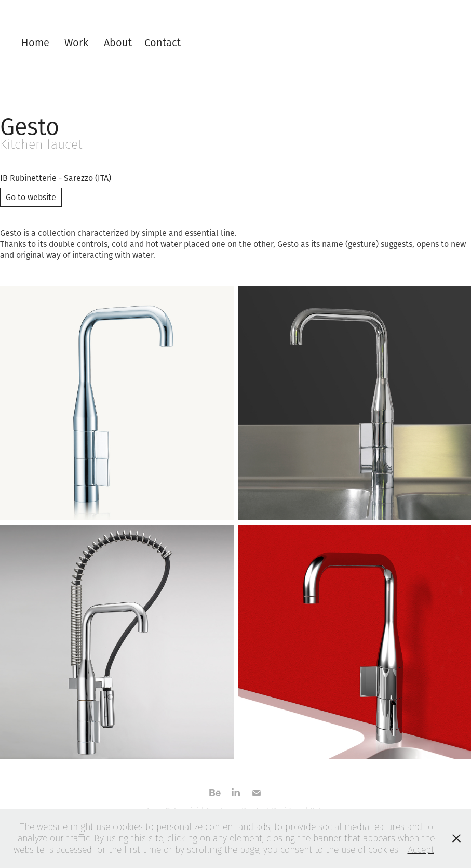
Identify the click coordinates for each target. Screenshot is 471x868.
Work (76, 42)
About (118, 42)
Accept (421, 850)
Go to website (31, 197)
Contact (163, 42)
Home (35, 42)
